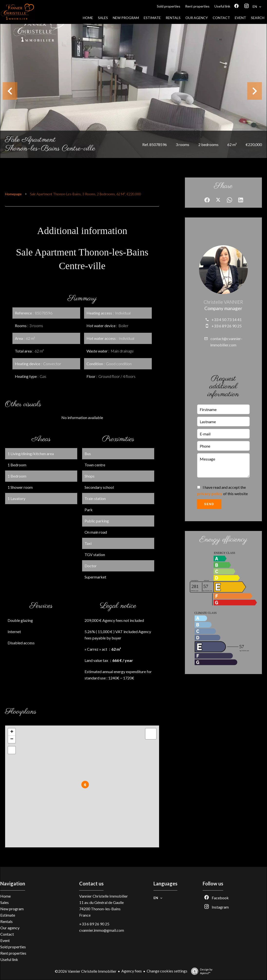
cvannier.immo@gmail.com (102, 930)
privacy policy (210, 494)
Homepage (13, 194)
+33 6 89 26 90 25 (227, 326)
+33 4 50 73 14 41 (227, 319)
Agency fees (132, 971)
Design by (200, 971)
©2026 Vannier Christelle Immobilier (86, 971)
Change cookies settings (167, 971)
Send (209, 504)
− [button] (12, 739)
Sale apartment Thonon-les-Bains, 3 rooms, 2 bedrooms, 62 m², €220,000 (86, 194)
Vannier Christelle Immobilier (104, 896)
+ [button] (12, 732)
